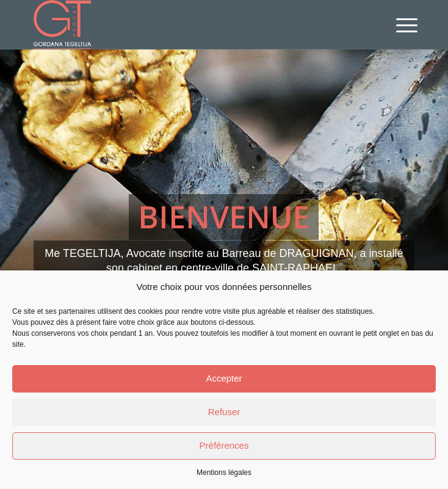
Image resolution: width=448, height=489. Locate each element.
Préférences (224, 445)
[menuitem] (397, 26)
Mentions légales (224, 473)
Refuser (224, 412)
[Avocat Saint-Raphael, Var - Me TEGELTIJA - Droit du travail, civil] (186, 24)
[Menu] (397, 26)
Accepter (224, 378)
